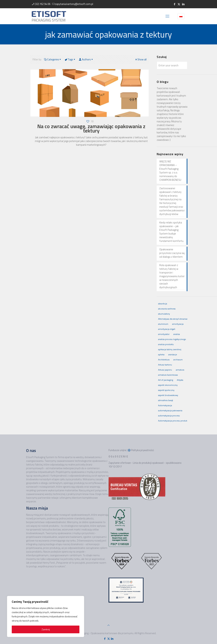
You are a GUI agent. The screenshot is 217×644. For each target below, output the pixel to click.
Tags (70, 59)
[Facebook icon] (174, 4)
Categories (53, 59)
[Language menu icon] (181, 16)
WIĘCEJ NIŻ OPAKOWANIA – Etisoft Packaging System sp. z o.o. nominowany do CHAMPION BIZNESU (170, 171)
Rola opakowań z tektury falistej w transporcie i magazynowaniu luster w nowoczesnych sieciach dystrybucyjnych (172, 276)
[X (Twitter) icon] (179, 4)
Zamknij (46, 629)
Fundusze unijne (117, 450)
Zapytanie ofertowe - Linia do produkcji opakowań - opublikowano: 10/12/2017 (145, 465)
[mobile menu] (167, 16)
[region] (46, 616)
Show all (141, 59)
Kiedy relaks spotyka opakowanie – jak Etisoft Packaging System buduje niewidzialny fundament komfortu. (172, 232)
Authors (86, 59)
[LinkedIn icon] (183, 4)
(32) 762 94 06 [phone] (43, 4)
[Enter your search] (172, 65)
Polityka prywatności (143, 450)
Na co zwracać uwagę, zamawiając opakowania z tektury (91, 128)
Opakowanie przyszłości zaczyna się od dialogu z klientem (172, 253)
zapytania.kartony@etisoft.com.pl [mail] (74, 4)
